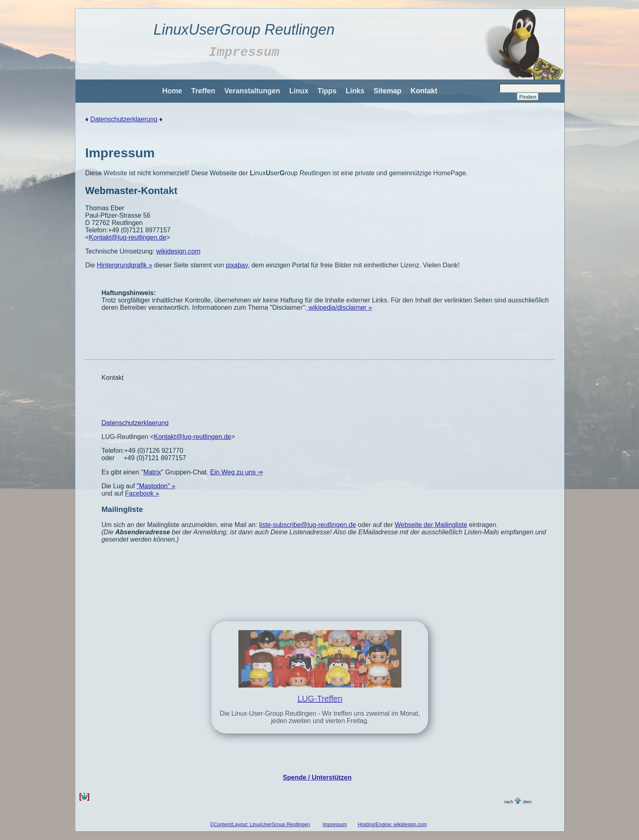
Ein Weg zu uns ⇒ (237, 472)
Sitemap (388, 91)
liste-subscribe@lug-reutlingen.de (308, 525)
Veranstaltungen (252, 91)
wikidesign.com (178, 251)
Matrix (152, 472)
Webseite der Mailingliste (431, 525)
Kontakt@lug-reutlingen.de (128, 237)
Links (355, 91)
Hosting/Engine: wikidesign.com (392, 825)
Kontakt (424, 91)
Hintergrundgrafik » (124, 265)
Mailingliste (122, 509)
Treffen (203, 91)
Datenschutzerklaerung (124, 119)
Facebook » (142, 493)
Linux (299, 91)
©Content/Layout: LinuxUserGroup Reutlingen (260, 825)
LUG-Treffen (320, 699)
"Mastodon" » (156, 486)
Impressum (335, 825)
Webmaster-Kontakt (131, 191)
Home (172, 91)
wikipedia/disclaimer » (340, 308)
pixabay (237, 265)
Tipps (327, 91)
